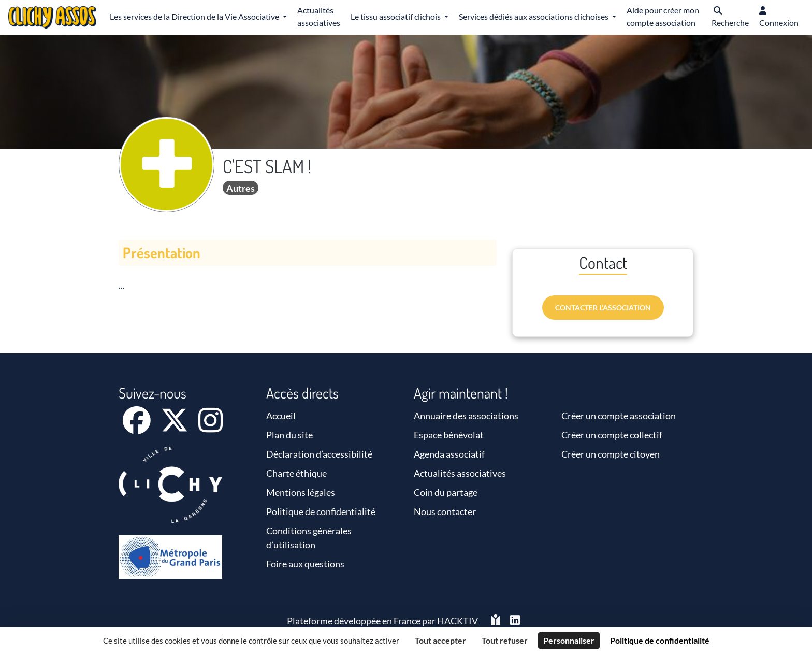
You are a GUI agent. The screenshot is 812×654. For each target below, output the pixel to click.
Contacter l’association (603, 308)
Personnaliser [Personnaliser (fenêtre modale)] (569, 640)
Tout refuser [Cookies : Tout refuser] (505, 640)
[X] (175, 427)
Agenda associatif (449, 454)
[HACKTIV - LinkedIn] (515, 621)
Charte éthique (296, 473)
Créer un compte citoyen (611, 454)
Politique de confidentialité (321, 511)
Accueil (281, 416)
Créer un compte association (619, 416)
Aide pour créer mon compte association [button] (663, 16)
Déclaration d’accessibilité (319, 454)
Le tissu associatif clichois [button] (396, 16)
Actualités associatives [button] (319, 16)
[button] (730, 17)
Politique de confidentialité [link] (660, 640)
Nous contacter (445, 511)
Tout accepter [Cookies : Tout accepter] (440, 640)
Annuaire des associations (466, 416)
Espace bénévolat (449, 435)
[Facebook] (137, 427)
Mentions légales (301, 492)
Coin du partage (446, 492)
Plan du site (289, 435)
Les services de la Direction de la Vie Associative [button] (195, 16)
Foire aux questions (305, 564)
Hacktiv (458, 621)
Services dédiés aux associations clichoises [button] (534, 16)
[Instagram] (211, 427)
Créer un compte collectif (612, 435)
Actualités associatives (460, 473)
